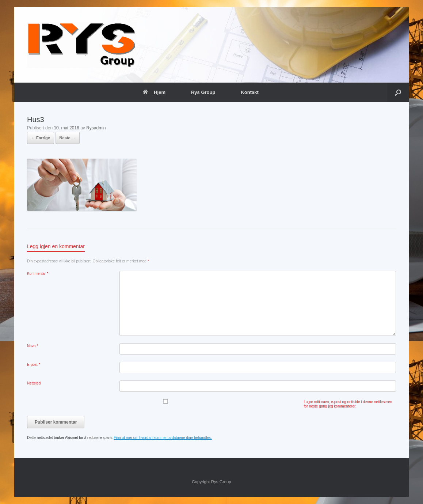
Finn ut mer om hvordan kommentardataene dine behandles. (163, 438)
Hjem (154, 92)
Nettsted (34, 383)
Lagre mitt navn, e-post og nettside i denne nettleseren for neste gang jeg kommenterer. (348, 404)
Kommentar (38, 274)
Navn (33, 346)
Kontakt (249, 92)
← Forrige (41, 138)
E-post (34, 365)
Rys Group (203, 92)
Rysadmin (96, 128)
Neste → (68, 138)
